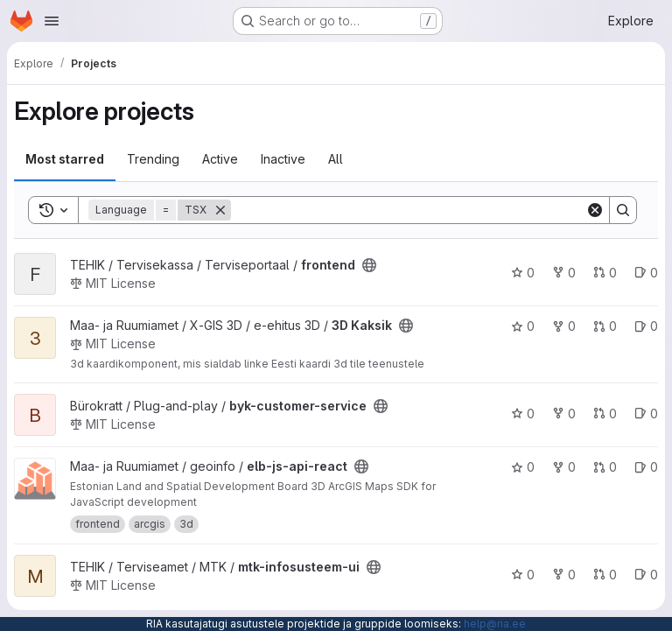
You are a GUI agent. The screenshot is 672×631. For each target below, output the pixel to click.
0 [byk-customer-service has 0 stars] (523, 414)
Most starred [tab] (65, 159)
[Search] (408, 210)
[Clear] (595, 210)
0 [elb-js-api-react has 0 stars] (523, 467)
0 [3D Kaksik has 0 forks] (564, 326)
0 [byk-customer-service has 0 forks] (564, 414)
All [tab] (336, 159)
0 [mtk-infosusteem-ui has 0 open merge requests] (605, 575)
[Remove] (220, 210)
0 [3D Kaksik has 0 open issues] (646, 326)
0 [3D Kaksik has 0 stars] (523, 326)
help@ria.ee (495, 624)
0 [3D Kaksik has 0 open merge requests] (605, 326)
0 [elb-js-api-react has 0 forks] (564, 467)
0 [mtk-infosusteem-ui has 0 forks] (564, 575)
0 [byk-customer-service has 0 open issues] (646, 414)
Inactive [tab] (283, 159)
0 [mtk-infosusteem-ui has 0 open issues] (646, 575)
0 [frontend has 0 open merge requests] (605, 273)
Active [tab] (220, 159)
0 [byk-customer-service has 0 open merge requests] (605, 414)
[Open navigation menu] (52, 21)
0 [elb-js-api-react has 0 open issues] (646, 467)
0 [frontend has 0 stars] (523, 273)
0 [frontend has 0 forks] (564, 273)
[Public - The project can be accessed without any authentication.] (369, 265)
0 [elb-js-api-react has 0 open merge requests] (605, 467)
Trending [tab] (153, 159)
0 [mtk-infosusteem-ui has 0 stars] (523, 575)
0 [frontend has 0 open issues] (646, 273)
